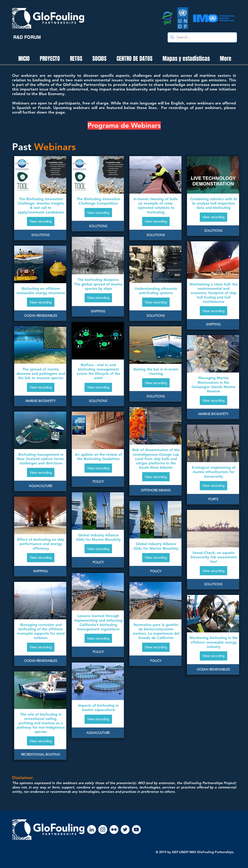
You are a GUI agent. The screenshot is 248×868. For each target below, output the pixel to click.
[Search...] (202, 37)
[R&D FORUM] (27, 37)
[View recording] (41, 221)
